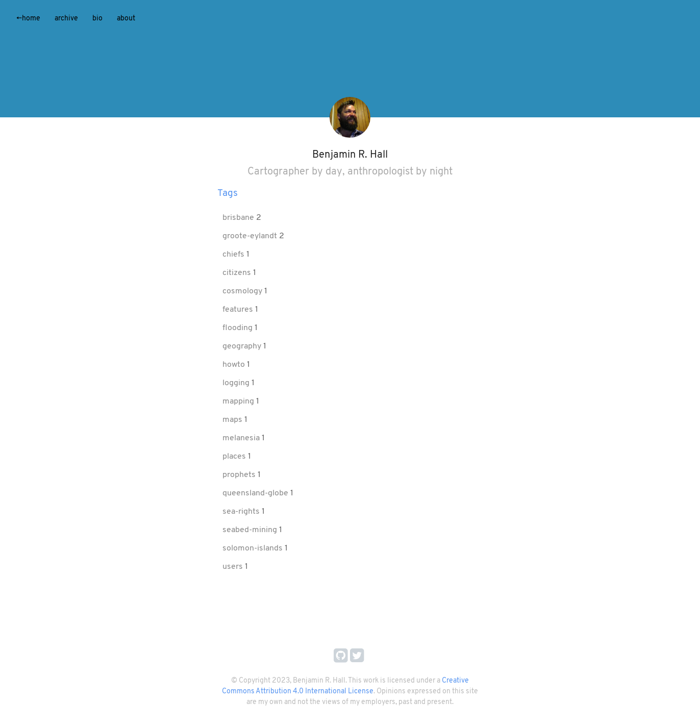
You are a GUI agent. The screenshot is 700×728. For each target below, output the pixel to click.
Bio (97, 19)
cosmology (243, 291)
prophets (240, 475)
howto (235, 365)
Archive (66, 19)
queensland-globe (256, 493)
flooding (239, 328)
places (235, 457)
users (234, 567)
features (239, 310)
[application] (350, 59)
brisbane (239, 218)
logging (237, 383)
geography (243, 346)
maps (233, 420)
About (126, 19)
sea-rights (242, 512)
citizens (238, 273)
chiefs (234, 255)
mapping (239, 401)
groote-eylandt (251, 236)
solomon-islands (254, 548)
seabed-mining (251, 530)
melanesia (242, 438)
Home (28, 19)
